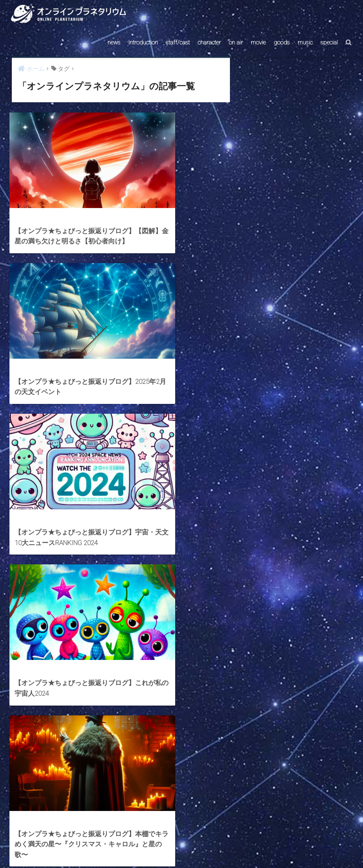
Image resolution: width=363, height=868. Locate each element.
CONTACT (151, 847)
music (305, 42)
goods (282, 42)
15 (171, 778)
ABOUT (219, 847)
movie (258, 42)
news (114, 42)
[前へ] (48, 778)
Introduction (143, 42)
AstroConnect (187, 847)
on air (236, 42)
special (329, 42)
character (209, 42)
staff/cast (178, 42)
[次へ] (193, 778)
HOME (181, 830)
